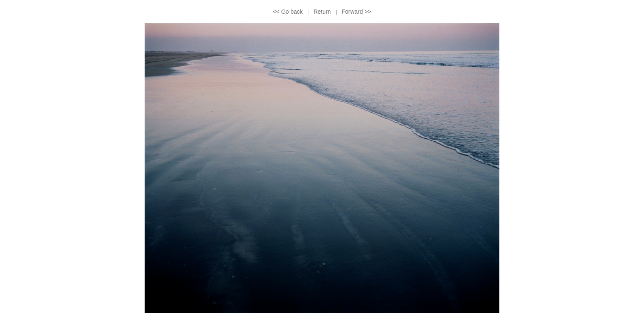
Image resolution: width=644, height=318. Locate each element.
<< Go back (288, 12)
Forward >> (356, 12)
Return (322, 12)
